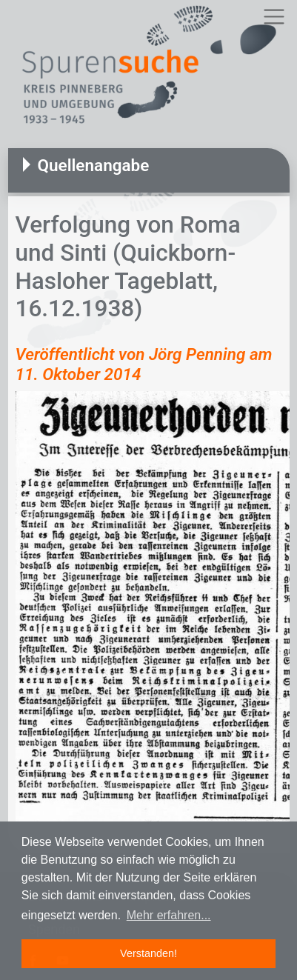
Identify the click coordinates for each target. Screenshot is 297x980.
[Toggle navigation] (274, 17)
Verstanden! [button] (148, 953)
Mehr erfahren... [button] (169, 915)
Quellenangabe (94, 165)
